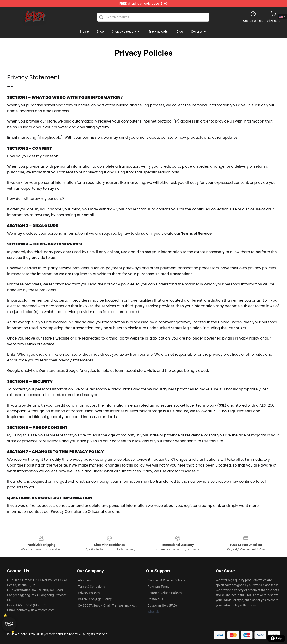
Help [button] (276, 638)
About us (84, 580)
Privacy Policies (89, 593)
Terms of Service (40, 344)
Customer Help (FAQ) (162, 605)
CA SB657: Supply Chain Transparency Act (107, 605)
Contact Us (155, 599)
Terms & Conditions (91, 587)
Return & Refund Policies (165, 593)
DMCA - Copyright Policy (95, 599)
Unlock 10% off (9, 624)
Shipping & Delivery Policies (166, 580)
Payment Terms (158, 587)
